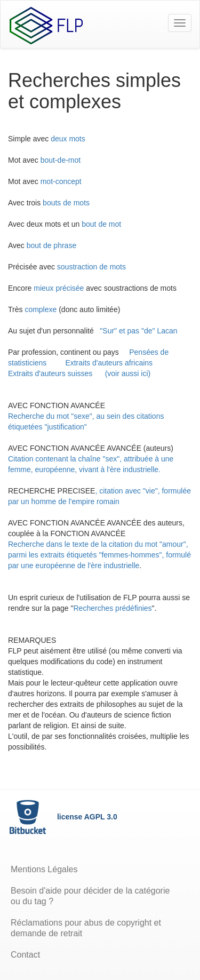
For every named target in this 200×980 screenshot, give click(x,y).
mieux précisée (59, 288)
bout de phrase (53, 245)
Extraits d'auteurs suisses (50, 373)
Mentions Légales (44, 869)
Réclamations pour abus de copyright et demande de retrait (86, 928)
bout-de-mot (62, 160)
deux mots (68, 139)
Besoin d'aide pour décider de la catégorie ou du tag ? (90, 896)
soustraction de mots (91, 267)
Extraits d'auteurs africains (109, 363)
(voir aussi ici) (128, 373)
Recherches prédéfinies (113, 608)
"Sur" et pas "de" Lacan (138, 331)
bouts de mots (66, 203)
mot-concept (61, 181)
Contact (25, 955)
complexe (41, 309)
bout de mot (102, 224)
